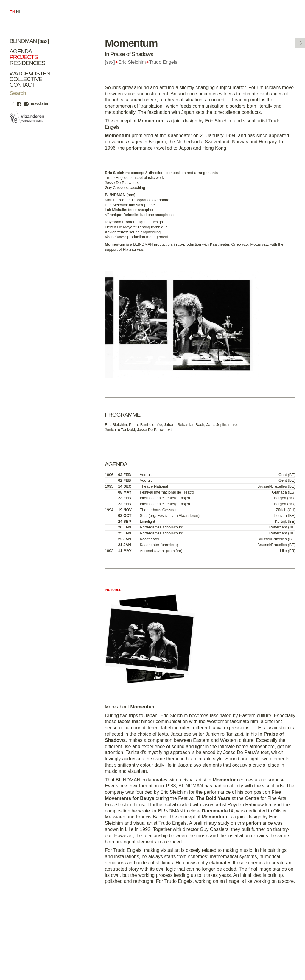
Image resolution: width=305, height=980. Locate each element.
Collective (26, 79)
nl (19, 12)
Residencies (27, 63)
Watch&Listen (30, 73)
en (12, 12)
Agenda (21, 51)
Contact (22, 85)
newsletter (40, 104)
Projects (24, 57)
